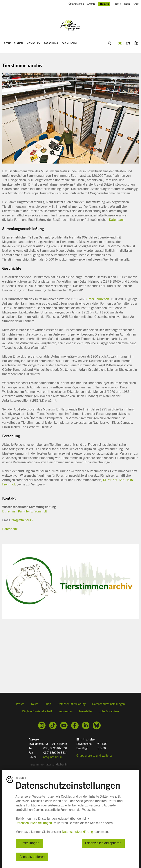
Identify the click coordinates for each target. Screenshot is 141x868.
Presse (117, 4)
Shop (136, 4)
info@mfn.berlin (53, 757)
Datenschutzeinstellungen (109, 705)
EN (128, 43)
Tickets (104, 4)
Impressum (66, 713)
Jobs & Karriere (109, 713)
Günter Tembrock (97, 299)
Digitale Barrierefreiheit (37, 713)
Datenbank (117, 220)
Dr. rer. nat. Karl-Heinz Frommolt (25, 511)
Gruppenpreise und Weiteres (94, 755)
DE (120, 43)
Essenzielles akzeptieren (103, 843)
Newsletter (86, 713)
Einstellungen (29, 843)
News (127, 4)
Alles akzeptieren (32, 857)
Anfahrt (91, 4)
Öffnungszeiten (76, 4)
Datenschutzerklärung (72, 705)
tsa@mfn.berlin (22, 520)
